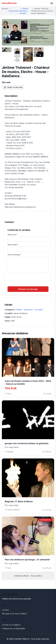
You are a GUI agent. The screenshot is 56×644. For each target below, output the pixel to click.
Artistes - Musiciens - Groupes (24, 11)
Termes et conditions (11, 625)
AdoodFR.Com (9, 3)
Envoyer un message (28, 289)
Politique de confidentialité (13, 629)
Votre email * (13, 245)
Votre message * (14, 255)
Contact (5, 610)
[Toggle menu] (52, 3)
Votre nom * (12, 235)
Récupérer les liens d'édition (14, 614)
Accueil (5, 9)
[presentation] (25, 280)
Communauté (14, 11)
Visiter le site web (13, 87)
